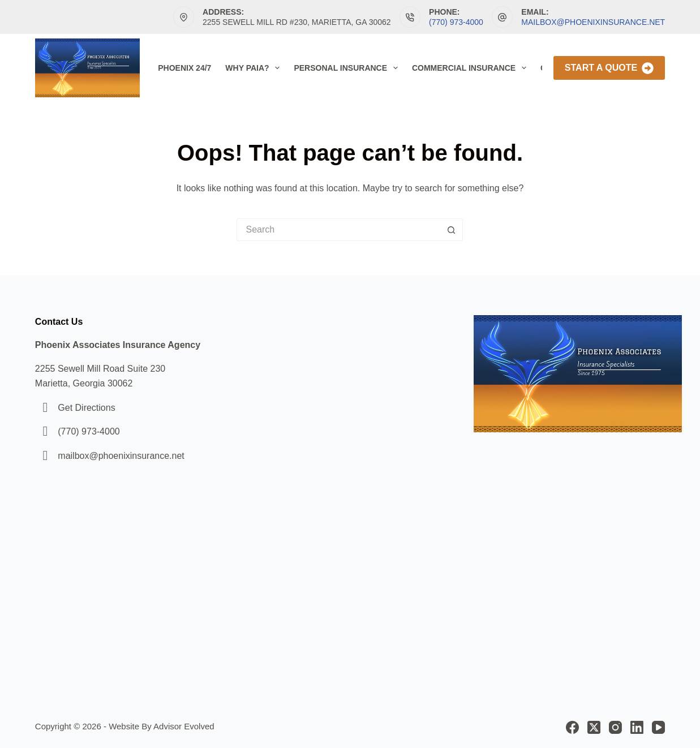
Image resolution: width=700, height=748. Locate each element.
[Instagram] (615, 727)
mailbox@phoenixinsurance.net (593, 22)
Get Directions (86, 408)
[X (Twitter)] (594, 727)
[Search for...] (338, 230)
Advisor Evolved (184, 726)
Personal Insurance (348, 68)
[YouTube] (658, 727)
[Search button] (452, 230)
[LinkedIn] (637, 727)
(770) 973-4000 (456, 22)
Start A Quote (609, 68)
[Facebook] (572, 727)
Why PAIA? (255, 68)
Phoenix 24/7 (184, 68)
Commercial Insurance (471, 68)
